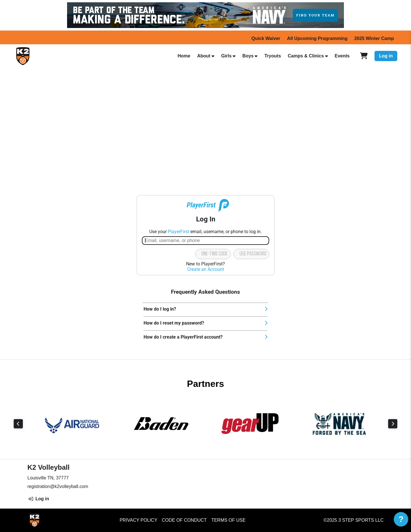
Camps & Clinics (306, 56)
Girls (226, 56)
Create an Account (206, 269)
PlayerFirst (179, 232)
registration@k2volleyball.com (58, 486)
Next (393, 424)
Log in (386, 56)
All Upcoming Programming (317, 38)
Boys (248, 56)
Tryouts (273, 56)
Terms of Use (228, 520)
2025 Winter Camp (374, 38)
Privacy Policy (138, 520)
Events (342, 56)
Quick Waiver (266, 38)
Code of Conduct (184, 520)
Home (184, 56)
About (204, 56)
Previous (18, 424)
